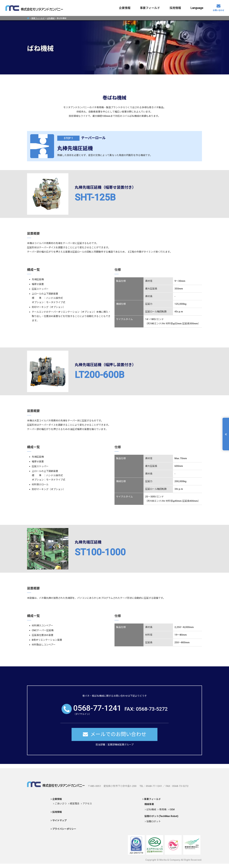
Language (197, 8)
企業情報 (125, 8)
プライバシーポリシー (64, 829)
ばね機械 (51, 18)
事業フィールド (150, 8)
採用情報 (175, 8)
